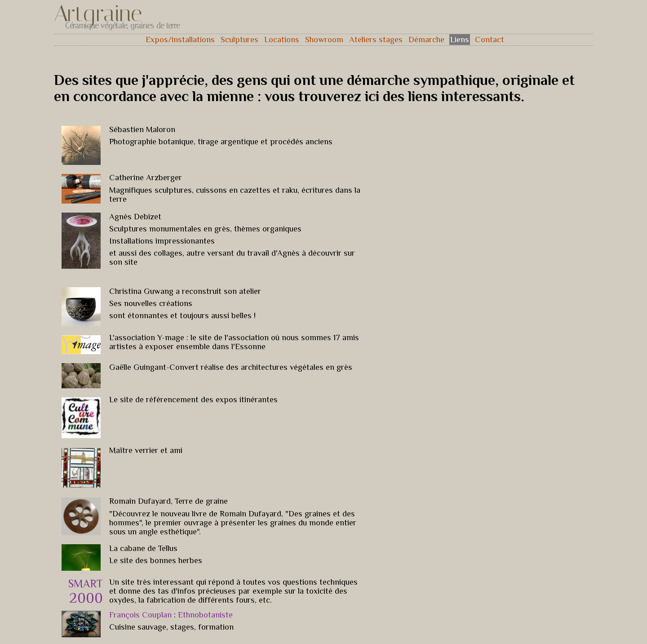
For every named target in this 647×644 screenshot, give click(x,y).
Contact (490, 40)
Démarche (426, 40)
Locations (282, 40)
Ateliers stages (376, 40)
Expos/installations (180, 40)
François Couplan (142, 615)
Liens (460, 40)
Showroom (324, 40)
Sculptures (239, 40)
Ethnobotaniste (204, 615)
